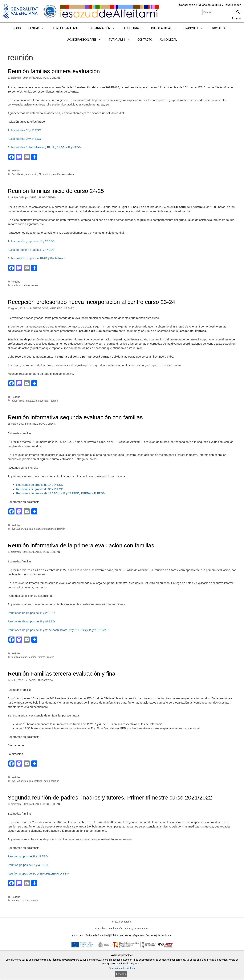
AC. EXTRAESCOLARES (86, 40)
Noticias (16, 171)
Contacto (151, 935)
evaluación (31, 174)
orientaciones (49, 529)
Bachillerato (18, 174)
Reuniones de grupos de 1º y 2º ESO (40, 485)
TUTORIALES (121, 40)
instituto (47, 174)
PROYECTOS (223, 28)
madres (16, 901)
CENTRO (38, 28)
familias (28, 529)
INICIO (17, 28)
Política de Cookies (121, 935)
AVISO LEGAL (168, 40)
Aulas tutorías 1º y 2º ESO (24, 130)
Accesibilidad (165, 935)
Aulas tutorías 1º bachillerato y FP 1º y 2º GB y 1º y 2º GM (44, 147)
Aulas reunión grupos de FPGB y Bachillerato (36, 258)
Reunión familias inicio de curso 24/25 (56, 191)
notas (37, 529)
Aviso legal (78, 935)
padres (25, 901)
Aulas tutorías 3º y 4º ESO (24, 139)
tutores (50, 657)
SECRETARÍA (135, 28)
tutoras (42, 657)
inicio (22, 401)
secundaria (68, 174)
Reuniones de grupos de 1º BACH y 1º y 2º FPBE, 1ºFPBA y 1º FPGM (61, 493)
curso (14, 401)
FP (40, 174)
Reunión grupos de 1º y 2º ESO (28, 856)
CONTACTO (145, 40)
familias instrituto (20, 285)
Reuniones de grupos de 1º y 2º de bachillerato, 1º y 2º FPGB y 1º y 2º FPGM (57, 630)
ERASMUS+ (195, 28)
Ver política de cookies (122, 968)
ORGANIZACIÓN (104, 28)
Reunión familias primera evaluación (54, 71)
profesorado (42, 401)
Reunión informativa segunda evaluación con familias (75, 417)
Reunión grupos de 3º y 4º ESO (28, 865)
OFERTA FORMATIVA (69, 28)
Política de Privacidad (97, 935)
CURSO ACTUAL (166, 28)
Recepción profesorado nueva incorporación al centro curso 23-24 (91, 302)
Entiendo (121, 974)
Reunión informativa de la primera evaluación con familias (81, 545)
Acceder (236, 18)
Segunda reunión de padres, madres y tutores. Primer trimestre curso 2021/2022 (110, 797)
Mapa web (138, 935)
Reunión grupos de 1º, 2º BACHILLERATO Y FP (38, 873)
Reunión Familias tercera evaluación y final (62, 674)
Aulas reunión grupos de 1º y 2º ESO (31, 241)
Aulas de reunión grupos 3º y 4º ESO (31, 250)
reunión (57, 174)
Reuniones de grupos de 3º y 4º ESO (40, 489)
